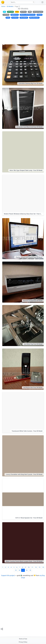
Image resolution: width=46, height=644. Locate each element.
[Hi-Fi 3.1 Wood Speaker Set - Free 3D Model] (23, 499)
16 (19, 570)
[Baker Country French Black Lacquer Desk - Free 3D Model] (23, 543)
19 (30, 570)
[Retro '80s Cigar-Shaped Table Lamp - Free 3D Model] (23, 152)
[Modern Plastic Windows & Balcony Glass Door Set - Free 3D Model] (23, 195)
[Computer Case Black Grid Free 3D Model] (23, 108)
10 (29, 567)
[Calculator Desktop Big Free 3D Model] (23, 65)
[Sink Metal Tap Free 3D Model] (23, 326)
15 (16, 570)
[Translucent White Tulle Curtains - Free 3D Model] (23, 412)
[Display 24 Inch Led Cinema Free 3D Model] (23, 239)
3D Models (10, 6)
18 (27, 570)
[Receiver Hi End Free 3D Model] (23, 282)
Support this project (8, 575)
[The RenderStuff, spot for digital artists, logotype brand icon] (3, 2)
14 (43, 567)
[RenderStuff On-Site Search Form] (22, 2)
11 (32, 567)
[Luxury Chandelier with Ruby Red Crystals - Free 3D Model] (23, 456)
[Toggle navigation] (42, 2)
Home (3, 6)
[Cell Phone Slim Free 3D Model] (23, 369)
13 (39, 567)
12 (36, 567)
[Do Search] (34, 2)
